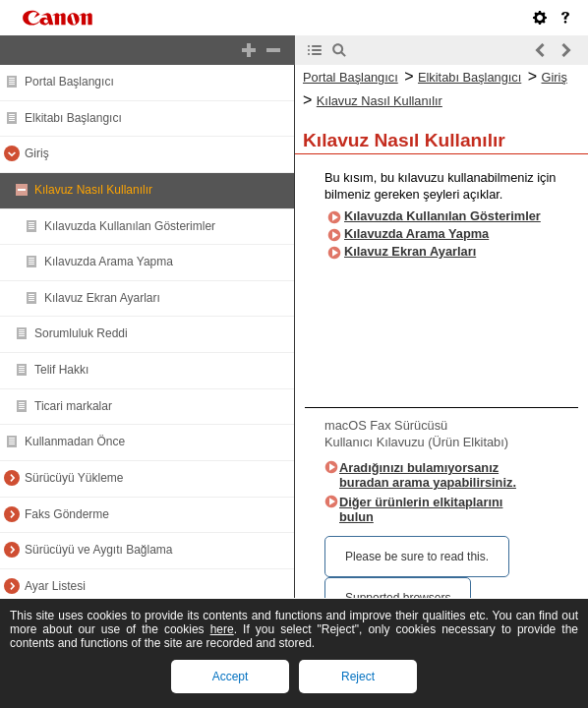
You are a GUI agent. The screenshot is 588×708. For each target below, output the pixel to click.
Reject (358, 677)
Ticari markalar (73, 406)
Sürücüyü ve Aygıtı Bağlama (99, 550)
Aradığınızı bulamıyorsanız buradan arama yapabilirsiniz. (428, 475)
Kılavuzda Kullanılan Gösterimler (130, 226)
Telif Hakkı (61, 370)
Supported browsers (398, 598)
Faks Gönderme (67, 514)
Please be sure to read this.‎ (417, 557)
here (222, 629)
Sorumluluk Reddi (81, 333)
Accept (231, 677)
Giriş (37, 153)
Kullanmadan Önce (75, 442)
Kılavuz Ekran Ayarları (102, 298)
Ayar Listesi (55, 586)
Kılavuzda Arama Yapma (109, 262)
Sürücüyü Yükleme (74, 478)
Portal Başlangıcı (69, 82)
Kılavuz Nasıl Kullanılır (93, 190)
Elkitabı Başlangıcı (73, 118)
